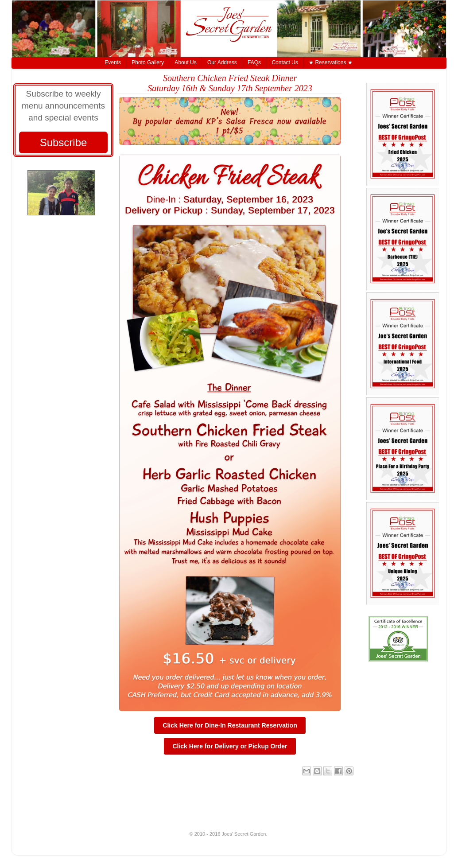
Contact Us (285, 62)
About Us (185, 62)
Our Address (222, 62)
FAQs (254, 62)
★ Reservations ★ (331, 62)
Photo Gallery (148, 62)
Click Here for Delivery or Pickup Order (230, 746)
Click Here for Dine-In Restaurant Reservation (230, 725)
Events (113, 62)
